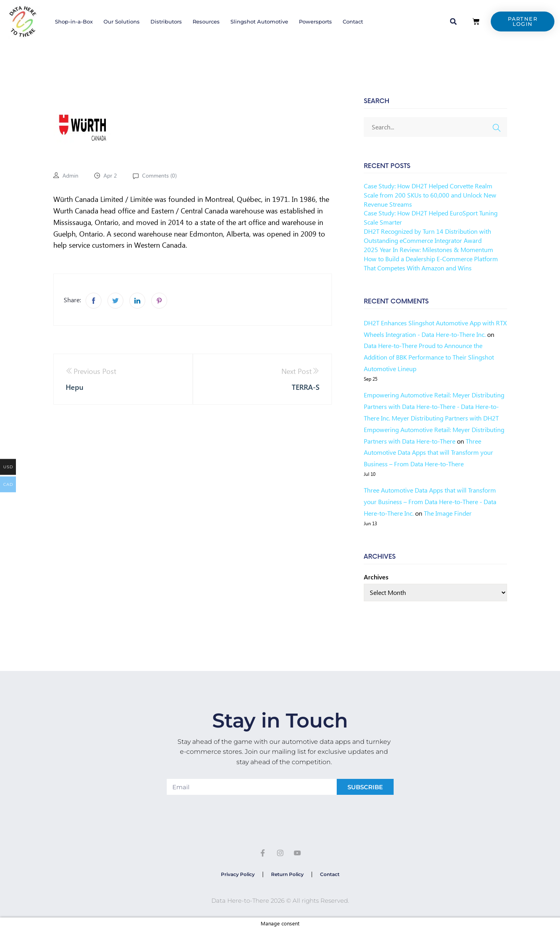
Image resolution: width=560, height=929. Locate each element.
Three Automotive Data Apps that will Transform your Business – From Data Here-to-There (428, 453)
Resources (206, 22)
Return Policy (287, 874)
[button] (453, 22)
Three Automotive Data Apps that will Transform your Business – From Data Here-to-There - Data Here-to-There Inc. (430, 502)
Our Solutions (122, 22)
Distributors (166, 22)
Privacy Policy (238, 874)
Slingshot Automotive (259, 22)
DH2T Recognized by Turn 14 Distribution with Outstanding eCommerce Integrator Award (427, 236)
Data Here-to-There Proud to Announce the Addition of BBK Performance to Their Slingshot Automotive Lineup (429, 357)
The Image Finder (448, 513)
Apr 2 (110, 175)
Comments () (159, 175)
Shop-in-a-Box (74, 22)
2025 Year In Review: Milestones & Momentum (428, 249)
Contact (353, 22)
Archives (376, 577)
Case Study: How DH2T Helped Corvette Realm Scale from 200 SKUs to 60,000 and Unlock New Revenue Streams (430, 195)
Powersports (315, 22)
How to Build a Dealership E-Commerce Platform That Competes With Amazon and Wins (431, 263)
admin (70, 175)
